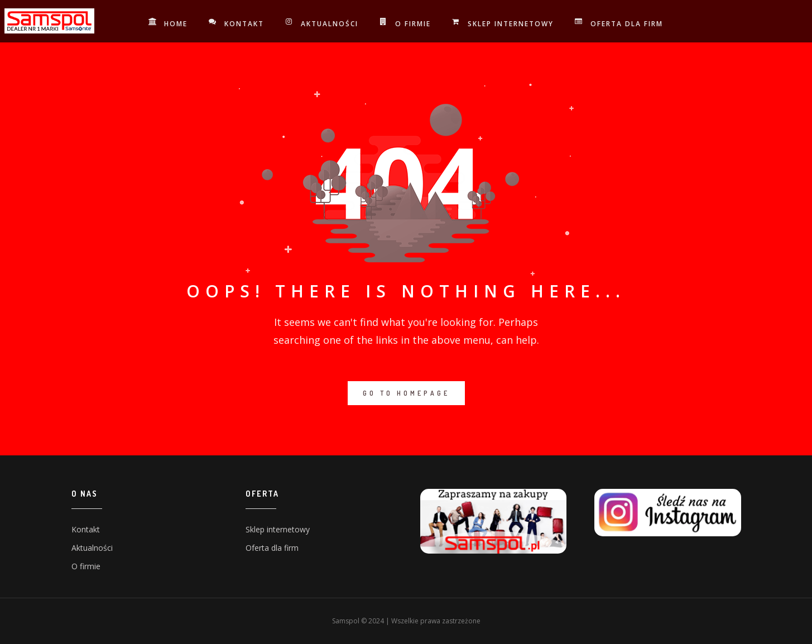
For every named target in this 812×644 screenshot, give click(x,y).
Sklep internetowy (503, 23)
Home (169, 23)
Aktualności (322, 23)
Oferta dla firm (619, 23)
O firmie (406, 23)
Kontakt (237, 23)
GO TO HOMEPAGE (406, 393)
